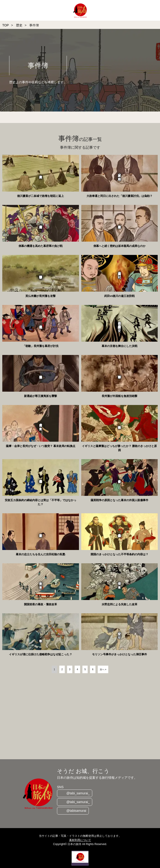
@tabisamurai (76, 811)
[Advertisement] (80, 717)
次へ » (103, 669)
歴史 (19, 25)
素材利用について (80, 840)
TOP (6, 25)
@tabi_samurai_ (78, 793)
